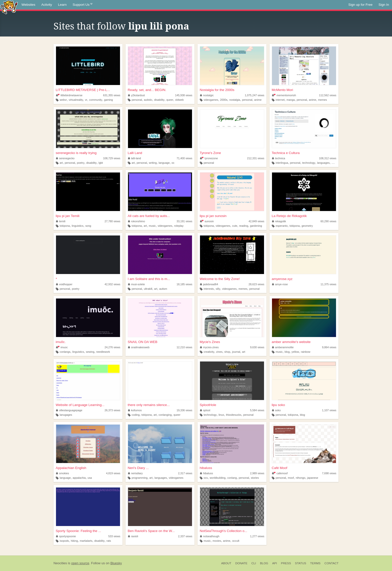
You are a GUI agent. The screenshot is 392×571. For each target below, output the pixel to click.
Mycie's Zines (210, 342)
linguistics (78, 226)
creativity (209, 352)
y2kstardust (136, 95)
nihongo (300, 478)
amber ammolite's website (291, 342)
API (275, 563)
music (152, 226)
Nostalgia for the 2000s (217, 90)
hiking (74, 541)
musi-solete (136, 284)
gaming (108, 100)
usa (90, 478)
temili (61, 221)
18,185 (184, 284)
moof (291, 478)
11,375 (328, 284)
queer (170, 100)
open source (80, 563)
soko (276, 410)
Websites (28, 5)
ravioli (133, 536)
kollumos (135, 410)
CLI (254, 563)
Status (301, 563)
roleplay (179, 226)
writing (153, 163)
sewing (90, 352)
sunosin (207, 221)
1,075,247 (254, 95)
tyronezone (209, 158)
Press (286, 563)
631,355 (112, 95)
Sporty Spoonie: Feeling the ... (78, 531)
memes (322, 100)
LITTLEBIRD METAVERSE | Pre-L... (83, 90)
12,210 (184, 347)
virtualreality (76, 100)
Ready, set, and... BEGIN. (147, 90)
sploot (205, 410)
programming (139, 478)
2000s (224, 100)
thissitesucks (234, 415)
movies (217, 541)
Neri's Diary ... (138, 468)
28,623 (256, 284)
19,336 (184, 410)
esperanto (281, 226)
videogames (211, 100)
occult (236, 541)
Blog (264, 563)
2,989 (257, 473)
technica (279, 158)
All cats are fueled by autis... (149, 216)
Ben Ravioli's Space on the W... (151, 531)
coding (135, 415)
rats (109, 541)
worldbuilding (218, 478)
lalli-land (134, 158)
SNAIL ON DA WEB (143, 342)
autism (163, 289)
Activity (47, 5)
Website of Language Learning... (80, 405)
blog (287, 352)
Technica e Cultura (286, 153)
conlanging (165, 415)
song (88, 226)
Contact (331, 563)
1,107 (329, 410)
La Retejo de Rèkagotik (289, 216)
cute (235, 226)
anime (258, 100)
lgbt (101, 163)
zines (219, 352)
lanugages (66, 415)
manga (291, 100)
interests (209, 289)
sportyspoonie (66, 536)
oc (173, 163)
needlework (103, 352)
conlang (232, 478)
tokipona (65, 226)
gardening (256, 226)
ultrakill (148, 289)
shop (227, 352)
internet (280, 100)
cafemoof (280, 473)
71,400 (184, 158)
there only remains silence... (149, 405)
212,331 (256, 158)
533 (114, 536)
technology (309, 163)
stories (255, 478)
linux (221, 415)
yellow (295, 352)
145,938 (184, 95)
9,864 (329, 347)
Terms (315, 563)
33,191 (184, 221)
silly (218, 289)
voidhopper (64, 284)
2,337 (185, 536)
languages (323, 163)
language (164, 163)
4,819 (113, 473)
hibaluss (206, 468)
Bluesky (116, 563)
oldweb (179, 100)
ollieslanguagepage (69, 410)
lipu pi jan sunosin (213, 216)
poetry (81, 163)
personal (137, 100)
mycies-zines (209, 347)
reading (243, 226)
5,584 (257, 410)
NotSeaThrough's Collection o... (223, 531)
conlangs (65, 352)
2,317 (185, 473)
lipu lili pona (159, 26)
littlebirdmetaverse (69, 95)
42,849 (256, 221)
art (61, 163)
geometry (307, 226)
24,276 (112, 347)
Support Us (83, 5)
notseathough (210, 536)
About (226, 563)
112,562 (328, 95)
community (95, 100)
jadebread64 (209, 284)
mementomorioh (284, 95)
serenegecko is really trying (76, 153)
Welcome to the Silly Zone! (220, 279)
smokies (62, 473)
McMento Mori (282, 90)
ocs (206, 478)
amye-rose (280, 284)
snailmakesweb (139, 347)
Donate (241, 563)
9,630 (257, 347)
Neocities (60, 563)
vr (86, 100)
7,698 (329, 473)
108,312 (328, 158)
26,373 (112, 410)
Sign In (384, 5)
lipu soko (278, 405)
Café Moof (279, 468)
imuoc (62, 347)
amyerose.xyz (282, 279)
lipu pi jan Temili (68, 216)
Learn (62, 5)
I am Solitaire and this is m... (149, 279)
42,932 (112, 284)
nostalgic (207, 95)
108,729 (112, 158)
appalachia (79, 478)
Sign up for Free (360, 5)
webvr (63, 100)
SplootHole (208, 405)
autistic (148, 100)
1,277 (257, 536)
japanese (313, 478)
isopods (64, 541)
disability (159, 100)
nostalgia (235, 100)
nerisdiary (135, 473)
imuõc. (61, 342)
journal (236, 352)
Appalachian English (71, 468)
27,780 (112, 221)
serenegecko (65, 158)
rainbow (306, 352)
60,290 (328, 221)
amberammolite (283, 347)
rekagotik (279, 221)
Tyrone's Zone (210, 153)
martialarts (86, 541)
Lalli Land (135, 153)
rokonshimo (136, 221)
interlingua (282, 163)
